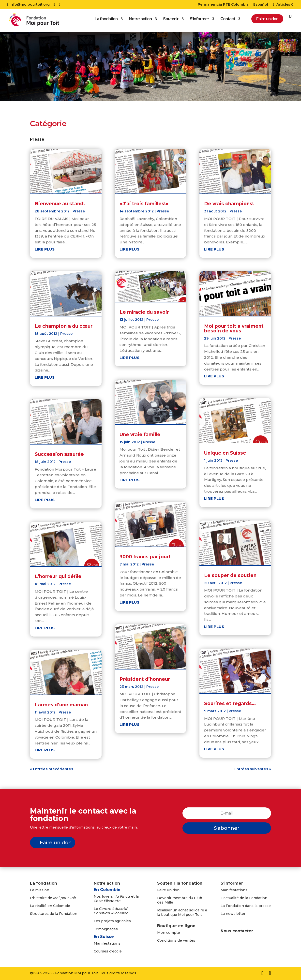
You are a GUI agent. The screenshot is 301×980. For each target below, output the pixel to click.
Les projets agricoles (112, 921)
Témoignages (106, 929)
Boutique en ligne (176, 926)
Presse (79, 211)
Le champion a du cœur (64, 326)
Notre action (140, 21)
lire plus (45, 249)
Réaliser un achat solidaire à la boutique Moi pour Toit (182, 912)
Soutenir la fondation (180, 883)
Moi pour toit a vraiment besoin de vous (234, 328)
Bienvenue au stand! (60, 204)
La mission (40, 890)
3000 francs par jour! (145, 557)
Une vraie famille (140, 435)
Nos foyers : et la (116, 899)
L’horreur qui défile (58, 576)
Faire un (165, 890)
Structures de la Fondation (54, 914)
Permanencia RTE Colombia (223, 5)
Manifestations (107, 943)
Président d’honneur (145, 679)
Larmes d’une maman (61, 705)
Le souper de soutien (230, 575)
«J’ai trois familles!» (144, 204)
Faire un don (56, 843)
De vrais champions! (229, 204)
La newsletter (233, 914)
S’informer (199, 21)
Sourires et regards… (230, 704)
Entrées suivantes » (253, 769)
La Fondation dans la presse (246, 906)
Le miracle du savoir (144, 312)
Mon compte (169, 933)
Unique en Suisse (225, 453)
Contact (228, 21)
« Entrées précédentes (52, 769)
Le (111, 911)
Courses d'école (108, 951)
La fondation (106, 21)
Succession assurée (59, 454)
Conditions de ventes (176, 940)
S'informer (232, 883)
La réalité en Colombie (50, 906)
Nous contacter (237, 931)
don (176, 890)
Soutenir (171, 21)
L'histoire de (53, 898)
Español (261, 5)
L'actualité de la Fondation (244, 898)
